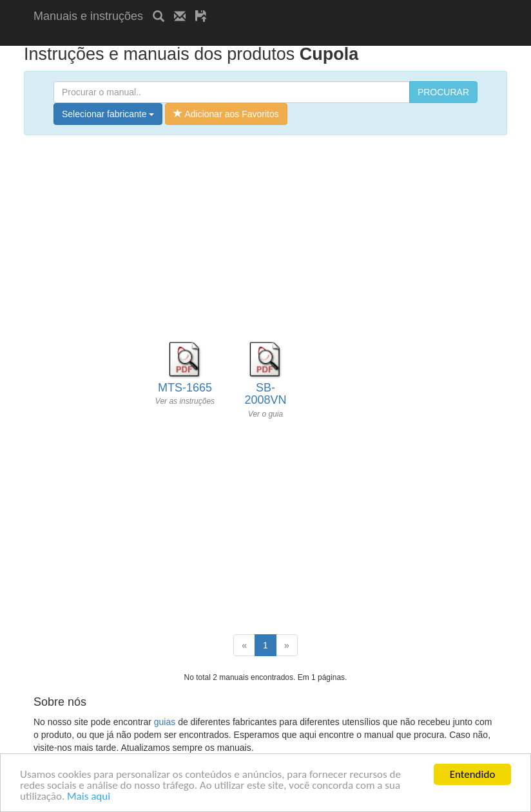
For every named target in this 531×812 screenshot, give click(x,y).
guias (165, 722)
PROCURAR (443, 92)
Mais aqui (89, 799)
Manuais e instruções (88, 16)
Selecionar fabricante (108, 114)
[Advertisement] (184, 37)
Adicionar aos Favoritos (226, 114)
